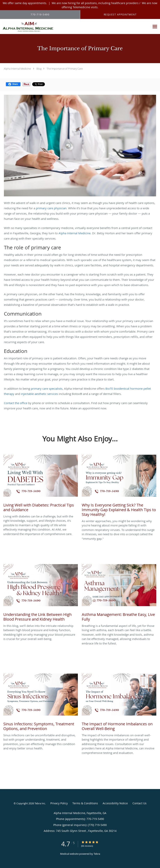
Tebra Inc (40, 803)
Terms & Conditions (85, 803)
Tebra (97, 854)
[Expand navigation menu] (155, 27)
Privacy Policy (59, 803)
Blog (39, 69)
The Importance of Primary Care (65, 69)
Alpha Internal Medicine (17, 69)
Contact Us (140, 803)
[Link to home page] (27, 27)
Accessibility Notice (115, 803)
